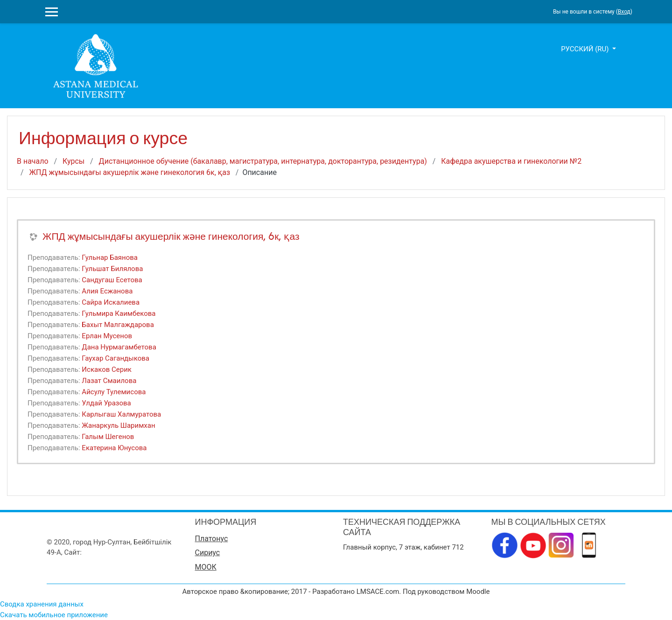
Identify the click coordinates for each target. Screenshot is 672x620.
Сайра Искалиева (111, 302)
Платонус (212, 539)
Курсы (73, 161)
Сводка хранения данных (42, 604)
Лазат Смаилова (109, 381)
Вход (624, 12)
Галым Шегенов (108, 437)
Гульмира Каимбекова (119, 313)
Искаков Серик (107, 369)
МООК (206, 567)
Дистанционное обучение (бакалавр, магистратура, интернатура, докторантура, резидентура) (263, 161)
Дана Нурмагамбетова (119, 347)
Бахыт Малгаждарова (118, 325)
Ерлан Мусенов (107, 336)
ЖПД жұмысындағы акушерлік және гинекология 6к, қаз (130, 172)
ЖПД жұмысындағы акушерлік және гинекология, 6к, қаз (171, 236)
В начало (33, 161)
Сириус (208, 553)
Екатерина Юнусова (114, 448)
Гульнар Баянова (110, 258)
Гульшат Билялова (112, 269)
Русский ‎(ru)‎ (586, 49)
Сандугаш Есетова (112, 280)
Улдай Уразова (106, 403)
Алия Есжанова (107, 291)
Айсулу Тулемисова (114, 392)
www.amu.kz (103, 552)
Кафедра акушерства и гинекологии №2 (511, 161)
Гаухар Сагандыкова (115, 358)
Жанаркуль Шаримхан (118, 425)
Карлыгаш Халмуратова (121, 414)
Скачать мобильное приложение (54, 615)
